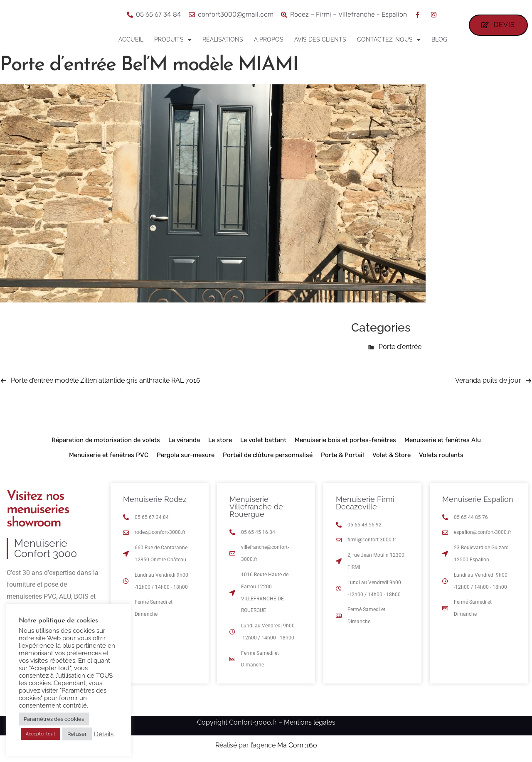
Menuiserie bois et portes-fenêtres (345, 440)
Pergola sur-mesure (186, 455)
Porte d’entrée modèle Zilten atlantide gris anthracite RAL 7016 (106, 380)
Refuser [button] (77, 734)
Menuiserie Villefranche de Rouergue (256, 507)
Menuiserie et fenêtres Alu (443, 440)
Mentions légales (310, 722)
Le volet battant (263, 440)
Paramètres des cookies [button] (54, 719)
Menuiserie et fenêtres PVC (109, 455)
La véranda (184, 440)
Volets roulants (441, 455)
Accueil (131, 39)
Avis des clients (320, 39)
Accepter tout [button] (41, 734)
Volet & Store (392, 455)
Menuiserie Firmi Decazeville (365, 503)
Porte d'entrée (400, 347)
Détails (104, 734)
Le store (220, 440)
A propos (269, 39)
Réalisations (223, 39)
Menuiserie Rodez (155, 499)
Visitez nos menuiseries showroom (38, 510)
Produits (173, 40)
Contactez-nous (389, 40)
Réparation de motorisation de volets (106, 440)
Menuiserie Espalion (478, 499)
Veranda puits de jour (488, 380)
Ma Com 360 (297, 745)
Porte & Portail (342, 455)
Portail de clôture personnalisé (268, 455)
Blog (439, 39)
